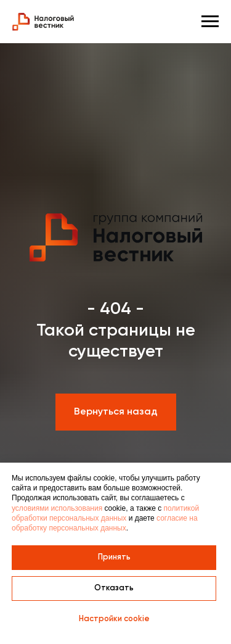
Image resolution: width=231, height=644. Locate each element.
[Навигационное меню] (210, 22)
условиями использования (57, 508)
